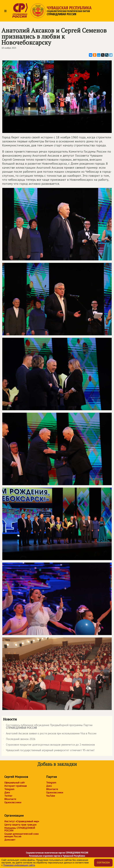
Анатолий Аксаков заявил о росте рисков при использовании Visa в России (50, 734)
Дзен (7, 792)
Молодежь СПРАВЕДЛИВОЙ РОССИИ (20, 829)
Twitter (8, 796)
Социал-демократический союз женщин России (21, 835)
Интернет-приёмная (16, 786)
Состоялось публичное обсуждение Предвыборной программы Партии (48, 727)
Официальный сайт (15, 783)
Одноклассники (13, 802)
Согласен (103, 863)
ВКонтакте (10, 799)
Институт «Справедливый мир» (22, 821)
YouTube (51, 796)
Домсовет (10, 840)
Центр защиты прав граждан (20, 825)
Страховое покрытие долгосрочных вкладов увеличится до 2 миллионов (49, 745)
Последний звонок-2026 (19, 740)
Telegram (9, 789)
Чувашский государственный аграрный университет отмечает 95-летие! (49, 751)
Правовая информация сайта (19, 865)
